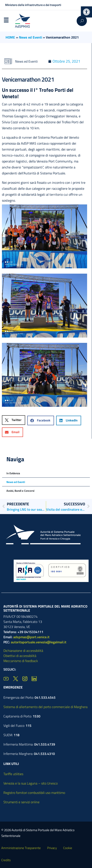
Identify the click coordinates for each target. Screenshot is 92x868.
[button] (86, 12)
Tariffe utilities (13, 774)
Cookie (68, 848)
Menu (6, 21)
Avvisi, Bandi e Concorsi (20, 491)
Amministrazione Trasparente (21, 848)
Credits (6, 860)
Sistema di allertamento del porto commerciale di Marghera (45, 707)
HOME (10, 37)
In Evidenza (13, 473)
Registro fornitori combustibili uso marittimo (34, 793)
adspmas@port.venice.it (31, 637)
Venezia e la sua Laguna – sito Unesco (31, 783)
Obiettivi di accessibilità (20, 656)
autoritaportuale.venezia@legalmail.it (39, 642)
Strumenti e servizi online (21, 802)
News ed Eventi (31, 37)
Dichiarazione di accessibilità (23, 651)
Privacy (52, 848)
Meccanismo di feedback (21, 661)
